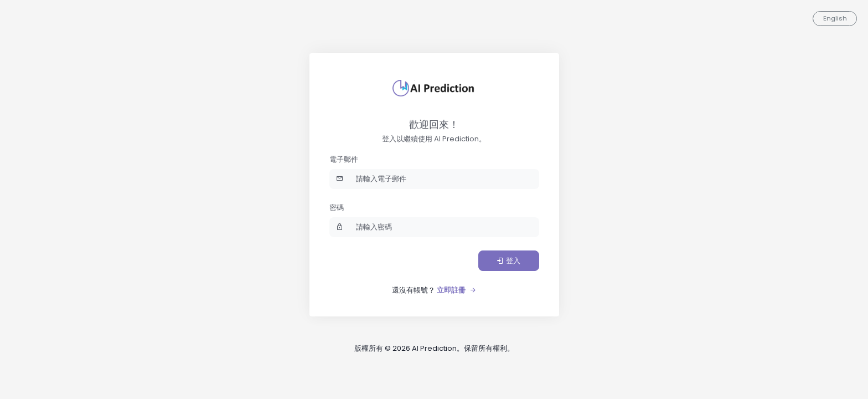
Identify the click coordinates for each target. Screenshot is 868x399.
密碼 (337, 208)
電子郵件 (344, 159)
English (835, 18)
